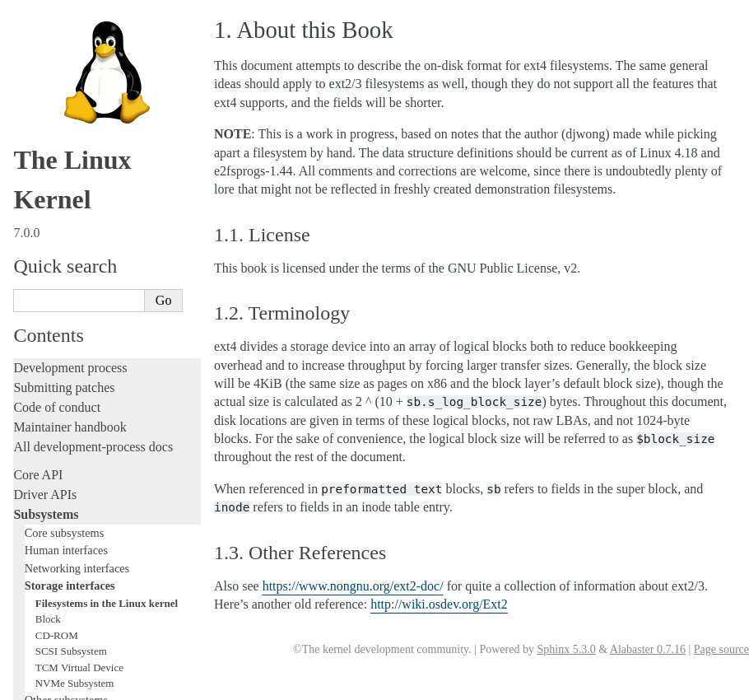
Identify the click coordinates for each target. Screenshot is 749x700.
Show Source (48, 685)
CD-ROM (57, 111)
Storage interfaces (70, 61)
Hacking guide (52, 301)
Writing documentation (74, 242)
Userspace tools (55, 467)
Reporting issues (57, 448)
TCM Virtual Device (79, 143)
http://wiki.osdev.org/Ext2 (439, 604)
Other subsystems (66, 175)
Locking (35, 194)
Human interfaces (66, 26)
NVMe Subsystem (75, 159)
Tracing (33, 321)
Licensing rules (53, 222)
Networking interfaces (77, 44)
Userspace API (52, 487)
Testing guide (49, 281)
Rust (25, 380)
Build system (48, 428)
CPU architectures (61, 563)
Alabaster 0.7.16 (648, 649)
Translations (46, 619)
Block (48, 94)
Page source (721, 649)
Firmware (39, 515)
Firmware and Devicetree (80, 535)
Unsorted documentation (78, 591)
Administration (53, 408)
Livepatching (48, 360)
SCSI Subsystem (71, 126)
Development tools (63, 261)
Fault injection (51, 341)
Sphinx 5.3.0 (566, 649)
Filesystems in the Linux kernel (107, 79)
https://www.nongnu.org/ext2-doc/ (353, 586)
